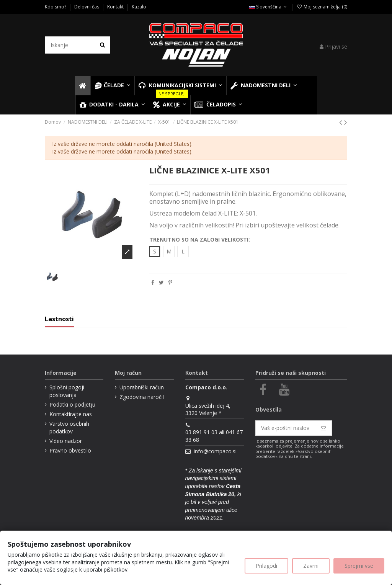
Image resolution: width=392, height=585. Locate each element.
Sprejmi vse (359, 566)
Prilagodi (266, 566)
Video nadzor (66, 441)
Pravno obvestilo (70, 450)
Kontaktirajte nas (71, 414)
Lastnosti (59, 319)
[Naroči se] (323, 428)
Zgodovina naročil (142, 397)
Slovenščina (269, 7)
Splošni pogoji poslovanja (67, 391)
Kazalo (139, 7)
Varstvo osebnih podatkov (69, 427)
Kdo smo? (56, 7)
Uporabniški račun (142, 387)
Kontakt (116, 7)
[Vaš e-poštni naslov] (286, 428)
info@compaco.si (215, 451)
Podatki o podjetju (72, 404)
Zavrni (311, 566)
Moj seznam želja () (322, 7)
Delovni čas (87, 7)
